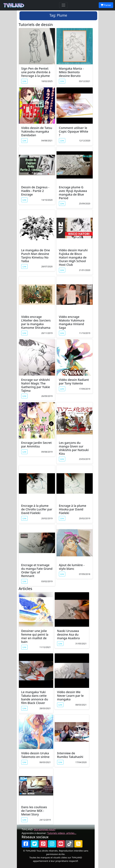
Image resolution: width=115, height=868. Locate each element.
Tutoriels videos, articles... (62, 833)
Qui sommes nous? (45, 829)
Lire (24, 81)
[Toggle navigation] (63, 5)
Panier (106, 5)
